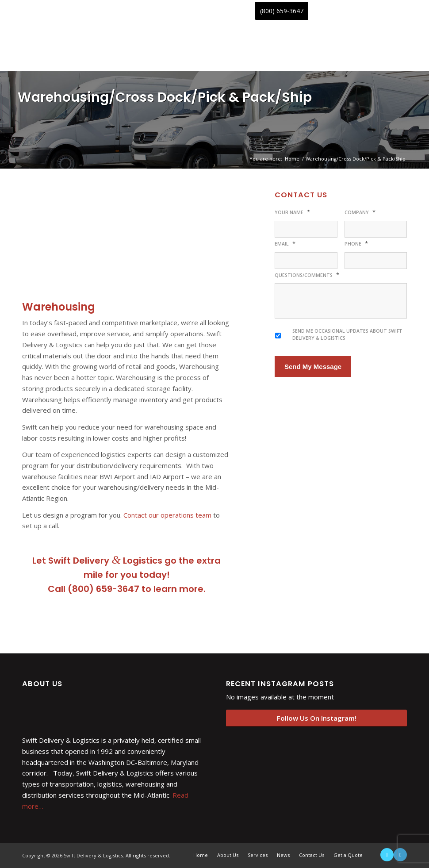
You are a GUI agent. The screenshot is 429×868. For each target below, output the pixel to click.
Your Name (292, 212)
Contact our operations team (167, 515)
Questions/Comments (307, 275)
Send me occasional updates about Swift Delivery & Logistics (347, 334)
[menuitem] (36, 11)
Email (285, 244)
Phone (356, 244)
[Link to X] (387, 855)
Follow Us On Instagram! (317, 718)
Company (360, 212)
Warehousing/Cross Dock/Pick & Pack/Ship (165, 97)
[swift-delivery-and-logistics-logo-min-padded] (88, 46)
